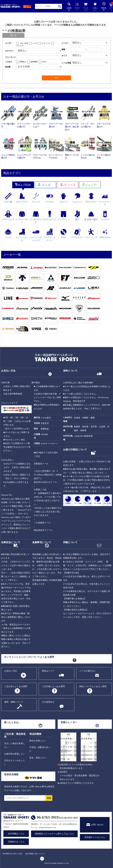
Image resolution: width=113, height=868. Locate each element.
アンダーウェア (36, 217)
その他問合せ (48, 702)
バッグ (8, 234)
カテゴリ (77, 7)
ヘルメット (77, 198)
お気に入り (95, 7)
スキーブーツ (22, 198)
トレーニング (91, 234)
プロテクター (91, 198)
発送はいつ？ (48, 671)
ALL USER (24, 43)
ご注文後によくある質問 (53, 686)
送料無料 (34, 62)
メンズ (35, 43)
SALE (44, 62)
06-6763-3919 (48, 817)
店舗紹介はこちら (16, 842)
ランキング (86, 6)
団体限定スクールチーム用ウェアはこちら (54, 834)
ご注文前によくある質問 (16, 686)
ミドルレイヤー (22, 217)
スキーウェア (8, 216)
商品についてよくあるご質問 (93, 686)
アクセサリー (77, 234)
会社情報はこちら (16, 834)
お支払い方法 (11, 671)
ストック (36, 198)
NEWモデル (105, 234)
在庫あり (23, 62)
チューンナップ (105, 199)
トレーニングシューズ (36, 235)
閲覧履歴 (104, 7)
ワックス (105, 216)
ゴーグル (50, 198)
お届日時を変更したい (15, 754)
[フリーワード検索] (39, 57)
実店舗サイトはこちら (95, 837)
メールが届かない (88, 671)
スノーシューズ (22, 235)
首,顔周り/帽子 (91, 216)
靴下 (77, 216)
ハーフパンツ (63, 216)
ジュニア (20, 46)
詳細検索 (69, 7)
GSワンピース (50, 216)
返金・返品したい (38, 758)
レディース (46, 43)
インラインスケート (50, 235)
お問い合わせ (97, 825)
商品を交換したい (38, 741)
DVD (63, 234)
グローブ (63, 198)
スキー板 (8, 198)
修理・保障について (14, 702)
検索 (60, 6)
